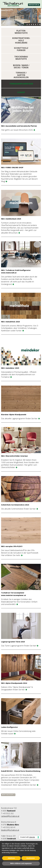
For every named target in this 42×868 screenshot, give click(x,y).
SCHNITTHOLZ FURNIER (21, 49)
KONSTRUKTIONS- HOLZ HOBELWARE (21, 40)
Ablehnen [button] (11, 858)
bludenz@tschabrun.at (10, 830)
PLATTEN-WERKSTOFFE (21, 32)
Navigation (34, 5)
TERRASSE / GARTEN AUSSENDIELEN (21, 75)
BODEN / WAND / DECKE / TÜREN (21, 67)
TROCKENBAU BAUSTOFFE (21, 58)
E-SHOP (21, 92)
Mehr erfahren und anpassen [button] (21, 864)
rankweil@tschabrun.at (10, 816)
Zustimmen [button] (31, 858)
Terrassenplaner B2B (21, 84)
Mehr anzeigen (8, 795)
